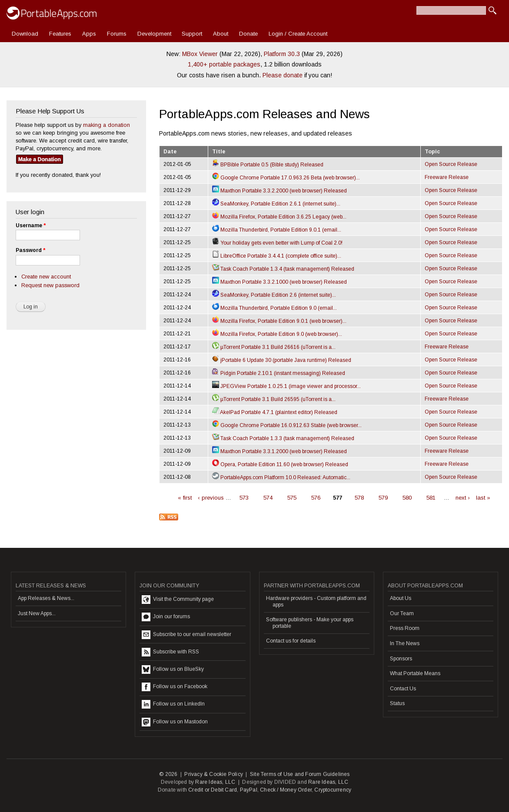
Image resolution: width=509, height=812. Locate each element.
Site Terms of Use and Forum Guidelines (300, 774)
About (221, 34)
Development (154, 34)
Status (397, 703)
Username (31, 225)
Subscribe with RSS (170, 652)
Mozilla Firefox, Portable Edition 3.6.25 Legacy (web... (279, 217)
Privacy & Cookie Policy (214, 774)
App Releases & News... (46, 598)
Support (192, 34)
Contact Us (403, 689)
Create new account (46, 277)
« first (185, 498)
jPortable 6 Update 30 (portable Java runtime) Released (282, 360)
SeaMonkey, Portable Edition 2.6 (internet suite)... (274, 295)
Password (30, 250)
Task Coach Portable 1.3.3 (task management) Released (283, 438)
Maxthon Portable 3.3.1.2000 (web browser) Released (279, 451)
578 (359, 498)
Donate (248, 34)
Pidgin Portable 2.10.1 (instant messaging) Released (279, 373)
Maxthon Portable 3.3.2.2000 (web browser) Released (279, 191)
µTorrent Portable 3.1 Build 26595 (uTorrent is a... (274, 399)
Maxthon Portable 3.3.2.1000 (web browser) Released (279, 282)
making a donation (106, 125)
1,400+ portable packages (224, 64)
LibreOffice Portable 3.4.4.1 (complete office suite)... (277, 256)
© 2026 (168, 774)
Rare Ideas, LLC (215, 782)
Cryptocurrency (333, 790)
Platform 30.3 (282, 54)
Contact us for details (291, 641)
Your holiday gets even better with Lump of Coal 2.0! (277, 243)
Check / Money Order (286, 790)
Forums (117, 34)
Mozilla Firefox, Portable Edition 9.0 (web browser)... (277, 334)
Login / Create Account (298, 34)
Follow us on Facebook (175, 687)
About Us (401, 598)
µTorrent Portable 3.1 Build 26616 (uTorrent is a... (274, 347)
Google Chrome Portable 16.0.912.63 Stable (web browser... (287, 425)
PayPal (249, 790)
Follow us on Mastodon (175, 722)
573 (244, 498)
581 (431, 498)
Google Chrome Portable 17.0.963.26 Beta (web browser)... (286, 178)
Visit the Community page (178, 600)
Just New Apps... (37, 613)
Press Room (405, 628)
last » (483, 498)
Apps (89, 34)
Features (60, 34)
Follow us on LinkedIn (173, 704)
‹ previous (211, 498)
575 (292, 498)
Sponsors (401, 659)
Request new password (50, 285)
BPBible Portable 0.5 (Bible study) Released (268, 165)
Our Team (402, 613)
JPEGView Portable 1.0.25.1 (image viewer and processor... (286, 386)
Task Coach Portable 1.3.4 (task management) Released (283, 269)
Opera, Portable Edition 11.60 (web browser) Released (280, 464)
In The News (405, 643)
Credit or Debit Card (213, 790)
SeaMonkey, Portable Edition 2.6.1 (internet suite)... (276, 204)
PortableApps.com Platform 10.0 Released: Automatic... (281, 477)
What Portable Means (415, 673)
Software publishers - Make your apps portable (310, 623)
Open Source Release (451, 164)
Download (25, 34)
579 (383, 498)
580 (407, 498)
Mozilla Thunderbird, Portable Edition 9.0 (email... (274, 308)
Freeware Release (447, 177)
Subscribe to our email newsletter (186, 635)
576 (316, 498)
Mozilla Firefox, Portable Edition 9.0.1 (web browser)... (279, 321)
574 (268, 498)
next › (463, 498)
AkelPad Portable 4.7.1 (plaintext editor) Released (275, 412)
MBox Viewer (200, 54)
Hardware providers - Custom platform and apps (316, 601)
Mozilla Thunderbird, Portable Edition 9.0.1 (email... (277, 230)
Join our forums (166, 617)
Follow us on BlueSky (173, 669)
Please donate (283, 75)
